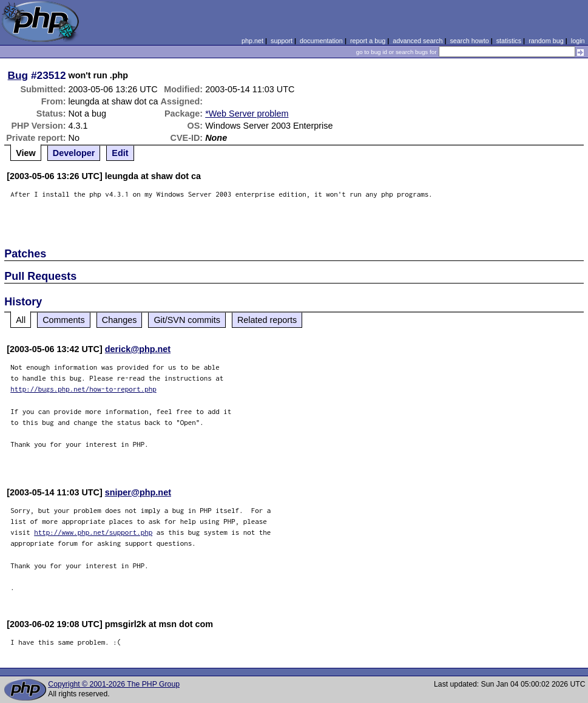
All (21, 320)
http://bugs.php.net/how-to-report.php (83, 389)
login (578, 41)
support (282, 41)
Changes (120, 320)
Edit (120, 153)
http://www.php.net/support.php (93, 532)
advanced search (417, 41)
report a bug (368, 41)
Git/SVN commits (187, 320)
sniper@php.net (138, 492)
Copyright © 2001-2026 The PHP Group (114, 684)
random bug (546, 41)
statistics (509, 41)
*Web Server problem (247, 114)
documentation (321, 41)
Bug (18, 75)
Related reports (267, 320)
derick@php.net (138, 349)
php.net (252, 41)
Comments (64, 320)
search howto (469, 41)
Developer (74, 153)
